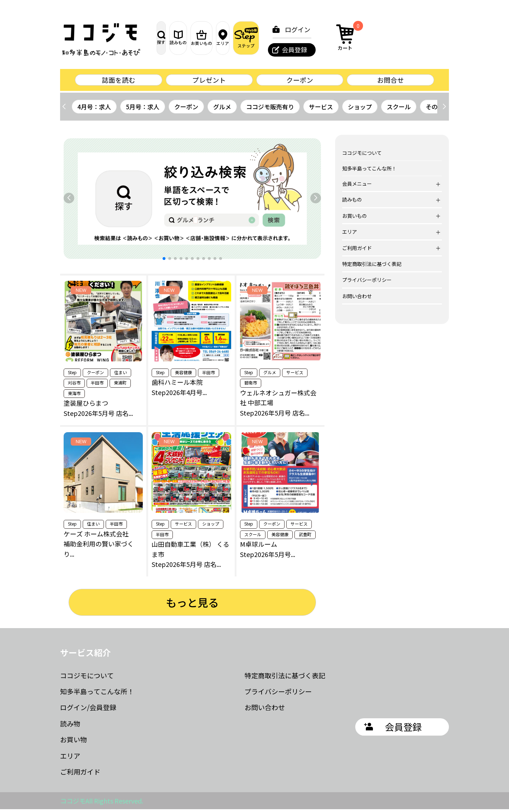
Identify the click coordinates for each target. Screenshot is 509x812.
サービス (321, 109)
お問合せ (391, 81)
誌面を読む (118, 81)
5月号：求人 (143, 109)
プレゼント (209, 81)
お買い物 (74, 743)
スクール (399, 109)
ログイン (377, 29)
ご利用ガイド (80, 774)
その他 (435, 109)
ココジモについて (362, 156)
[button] (444, 110)
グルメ (222, 109)
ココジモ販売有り (270, 109)
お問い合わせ (357, 299)
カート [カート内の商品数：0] (427, 37)
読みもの (211, 38)
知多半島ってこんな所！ (369, 171)
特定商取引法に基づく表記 (372, 267)
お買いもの (248, 38)
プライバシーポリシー (367, 283)
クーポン (300, 81)
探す (174, 38)
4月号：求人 (94, 109)
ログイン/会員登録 (88, 710)
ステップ (322, 38)
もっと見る (192, 605)
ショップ (360, 109)
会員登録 (374, 50)
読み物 (70, 726)
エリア (285, 38)
